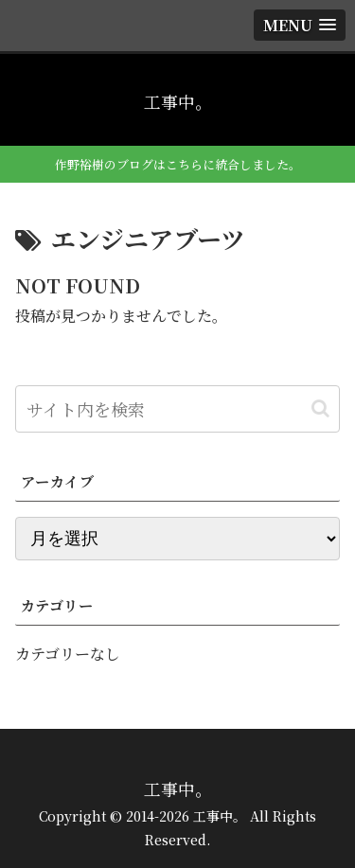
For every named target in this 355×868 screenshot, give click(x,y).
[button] (320, 408)
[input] (177, 409)
